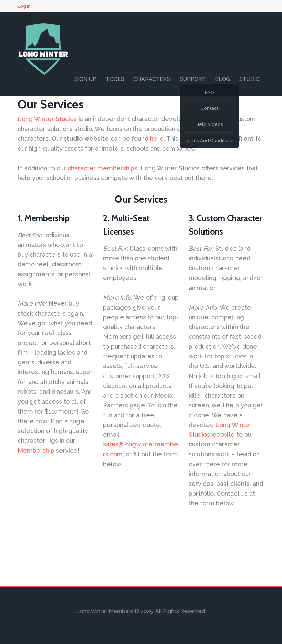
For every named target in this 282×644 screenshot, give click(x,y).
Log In (24, 6)
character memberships (103, 168)
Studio (249, 79)
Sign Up (85, 79)
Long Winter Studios (47, 119)
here (157, 138)
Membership (36, 450)
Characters (152, 79)
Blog (223, 79)
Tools (115, 79)
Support (193, 79)
